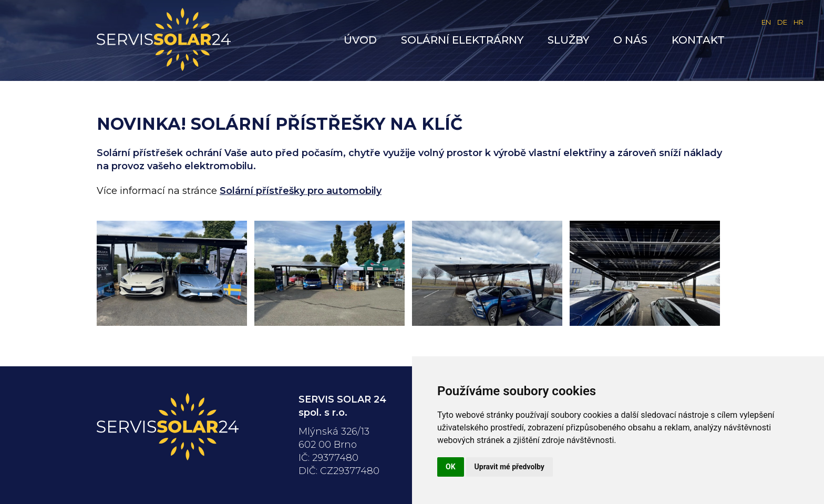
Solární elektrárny (462, 40)
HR (799, 22)
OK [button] (451, 467)
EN (766, 22)
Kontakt (698, 40)
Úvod (360, 40)
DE (782, 22)
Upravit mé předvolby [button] (509, 467)
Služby (568, 40)
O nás (630, 40)
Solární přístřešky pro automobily (301, 191)
